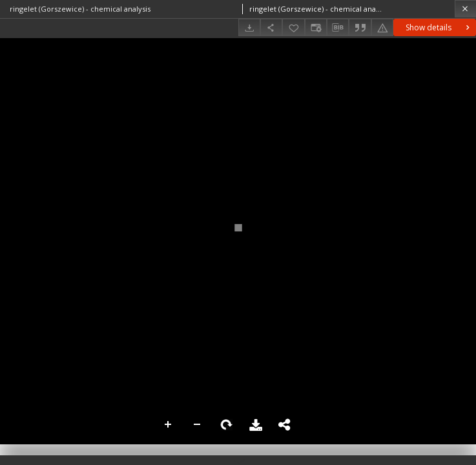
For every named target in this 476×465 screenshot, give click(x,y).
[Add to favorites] (293, 27)
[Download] (249, 27)
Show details (439, 27)
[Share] (271, 27)
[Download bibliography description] (338, 28)
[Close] (465, 9)
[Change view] (316, 27)
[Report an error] (382, 27)
